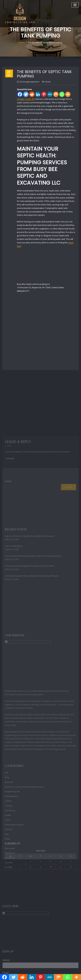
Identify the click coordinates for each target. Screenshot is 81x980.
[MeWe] (50, 94)
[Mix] (56, 94)
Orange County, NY (26, 99)
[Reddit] (32, 94)
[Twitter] (26, 94)
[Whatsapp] (62, 94)
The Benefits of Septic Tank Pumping (45, 42)
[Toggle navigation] (75, 5)
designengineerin (30, 82)
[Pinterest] (44, 94)
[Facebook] (20, 94)
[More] (68, 94)
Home (22, 42)
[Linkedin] (38, 94)
